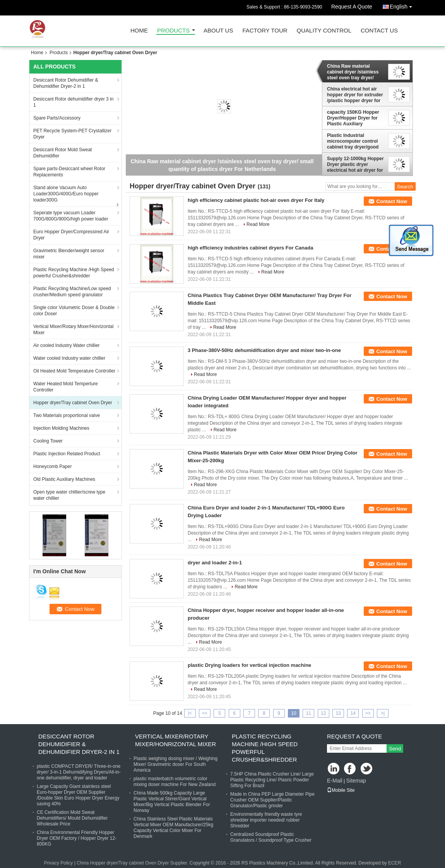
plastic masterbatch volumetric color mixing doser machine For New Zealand (175, 782)
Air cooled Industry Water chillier (67, 345)
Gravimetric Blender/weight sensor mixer (69, 254)
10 (294, 713)
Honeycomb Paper (52, 466)
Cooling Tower (48, 441)
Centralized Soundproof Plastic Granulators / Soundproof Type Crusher (271, 837)
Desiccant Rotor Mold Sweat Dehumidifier (62, 153)
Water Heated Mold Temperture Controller (66, 387)
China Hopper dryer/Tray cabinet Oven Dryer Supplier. (133, 863)
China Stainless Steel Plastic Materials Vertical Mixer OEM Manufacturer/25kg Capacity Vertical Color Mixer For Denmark (173, 828)
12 (323, 713)
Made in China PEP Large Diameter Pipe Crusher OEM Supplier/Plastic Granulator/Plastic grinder (272, 800)
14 (353, 713)
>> (368, 713)
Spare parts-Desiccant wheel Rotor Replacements (69, 172)
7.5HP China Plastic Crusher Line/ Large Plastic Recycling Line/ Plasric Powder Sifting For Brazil (272, 780)
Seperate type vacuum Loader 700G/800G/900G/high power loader (71, 216)
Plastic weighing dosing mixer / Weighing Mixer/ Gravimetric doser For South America (175, 764)
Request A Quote (352, 7)
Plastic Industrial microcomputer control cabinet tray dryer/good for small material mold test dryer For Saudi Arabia (353, 141)
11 (309, 713)
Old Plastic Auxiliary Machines (64, 479)
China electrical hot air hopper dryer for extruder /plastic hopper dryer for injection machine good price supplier (355, 95)
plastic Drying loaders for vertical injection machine (249, 665)
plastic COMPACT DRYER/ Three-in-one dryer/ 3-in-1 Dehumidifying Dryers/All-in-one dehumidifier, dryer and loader (79, 772)
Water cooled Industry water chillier (69, 358)
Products (173, 31)
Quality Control (324, 31)
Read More (258, 224)
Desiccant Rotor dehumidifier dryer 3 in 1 (73, 102)
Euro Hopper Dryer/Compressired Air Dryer (71, 235)
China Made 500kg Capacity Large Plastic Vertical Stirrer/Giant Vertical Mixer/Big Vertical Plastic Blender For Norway (172, 802)
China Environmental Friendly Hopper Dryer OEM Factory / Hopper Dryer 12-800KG (77, 838)
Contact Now (392, 201)
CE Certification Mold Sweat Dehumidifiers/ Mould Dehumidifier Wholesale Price (72, 818)
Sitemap (356, 781)
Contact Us (379, 31)
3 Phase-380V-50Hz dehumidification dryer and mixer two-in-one (264, 350)
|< (190, 713)
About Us (218, 31)
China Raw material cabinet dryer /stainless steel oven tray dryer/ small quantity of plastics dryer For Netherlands (355, 72)
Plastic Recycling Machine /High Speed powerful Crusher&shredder (74, 273)
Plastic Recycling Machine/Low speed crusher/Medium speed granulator (72, 292)
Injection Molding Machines (61, 428)
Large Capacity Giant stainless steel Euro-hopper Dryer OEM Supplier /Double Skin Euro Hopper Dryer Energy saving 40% (78, 795)
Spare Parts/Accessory (57, 118)
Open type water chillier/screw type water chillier (69, 495)
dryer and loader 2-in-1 (215, 563)
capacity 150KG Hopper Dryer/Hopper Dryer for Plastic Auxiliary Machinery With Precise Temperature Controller (353, 118)
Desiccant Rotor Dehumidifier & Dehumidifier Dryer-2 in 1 (66, 83)
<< (205, 713)
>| (383, 713)
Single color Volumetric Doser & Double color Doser (74, 311)
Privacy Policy (59, 863)
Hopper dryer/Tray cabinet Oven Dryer (73, 403)
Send (395, 749)
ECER (395, 863)
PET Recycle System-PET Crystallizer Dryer (72, 134)
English (403, 5)
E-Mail (335, 781)
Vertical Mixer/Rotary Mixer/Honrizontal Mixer (73, 330)
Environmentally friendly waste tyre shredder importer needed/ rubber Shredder (266, 820)
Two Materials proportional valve (67, 415)
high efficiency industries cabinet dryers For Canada (250, 248)
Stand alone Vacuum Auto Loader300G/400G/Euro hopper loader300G (66, 194)
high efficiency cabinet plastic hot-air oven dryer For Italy (256, 200)
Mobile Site (341, 790)
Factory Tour (265, 31)
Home (139, 31)
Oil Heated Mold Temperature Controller (74, 371)
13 (338, 713)
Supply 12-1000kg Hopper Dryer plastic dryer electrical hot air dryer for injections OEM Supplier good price (355, 164)
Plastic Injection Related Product (67, 454)
